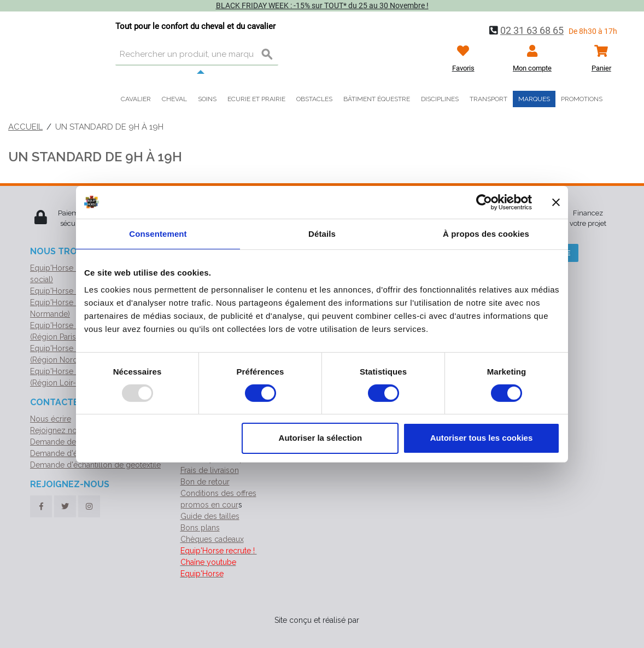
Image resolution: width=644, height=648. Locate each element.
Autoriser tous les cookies (482, 438)
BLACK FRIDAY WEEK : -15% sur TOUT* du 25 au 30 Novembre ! (322, 5)
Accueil (25, 127)
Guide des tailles (210, 516)
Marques (534, 99)
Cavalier (136, 99)
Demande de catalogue (72, 442)
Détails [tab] (322, 233)
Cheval (174, 99)
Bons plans (200, 528)
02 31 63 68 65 (532, 30)
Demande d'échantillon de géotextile (95, 465)
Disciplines (440, 99)
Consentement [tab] (158, 233)
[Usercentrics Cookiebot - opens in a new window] (484, 202)
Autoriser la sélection (321, 438)
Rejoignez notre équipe (72, 430)
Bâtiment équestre (377, 99)
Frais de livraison (210, 470)
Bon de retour (205, 482)
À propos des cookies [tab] (486, 233)
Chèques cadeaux (212, 539)
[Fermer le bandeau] (556, 202)
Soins (207, 99)
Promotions (582, 99)
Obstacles (314, 99)
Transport (488, 99)
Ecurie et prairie (256, 99)
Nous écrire (51, 419)
